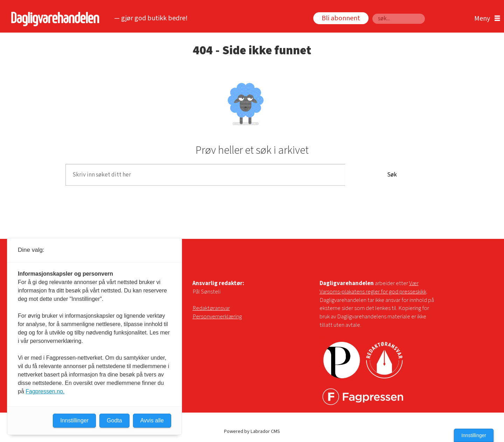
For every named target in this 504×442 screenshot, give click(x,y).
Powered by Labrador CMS (252, 431)
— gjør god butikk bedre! (151, 18)
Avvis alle (152, 420)
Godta (114, 420)
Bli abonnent (341, 18)
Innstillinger (474, 435)
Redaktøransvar (211, 308)
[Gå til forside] (53, 19)
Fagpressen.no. (45, 391)
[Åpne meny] (485, 19)
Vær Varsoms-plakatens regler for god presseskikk (373, 288)
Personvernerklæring (217, 317)
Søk (372, 13)
